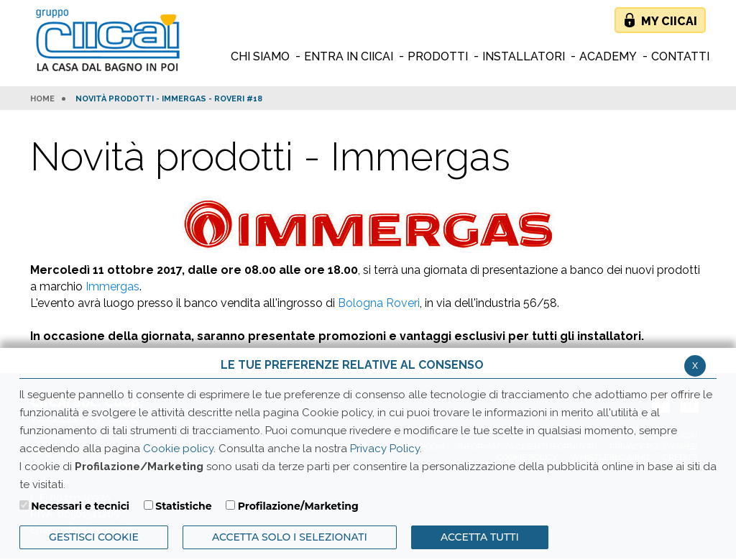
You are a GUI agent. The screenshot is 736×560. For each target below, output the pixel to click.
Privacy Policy (385, 449)
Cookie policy (178, 449)
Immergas (112, 286)
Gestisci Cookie (94, 537)
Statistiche (183, 506)
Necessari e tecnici (80, 506)
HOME (42, 99)
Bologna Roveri (379, 303)
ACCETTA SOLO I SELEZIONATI (290, 537)
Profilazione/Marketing (298, 506)
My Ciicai (669, 21)
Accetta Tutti (480, 537)
